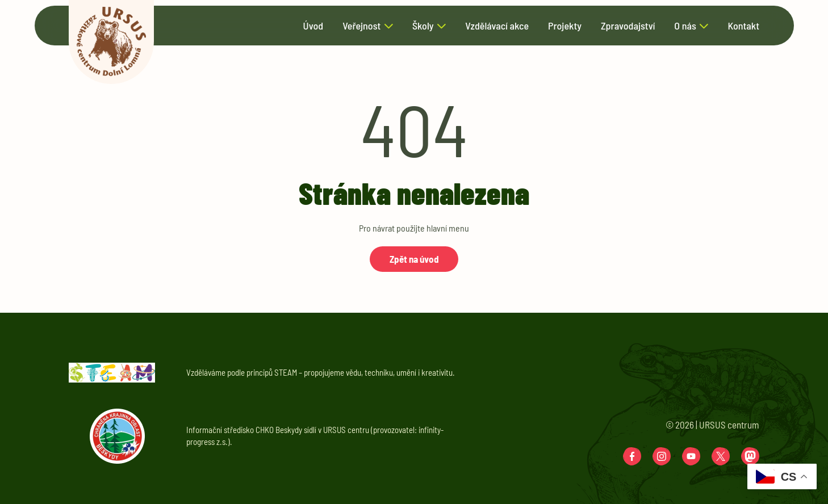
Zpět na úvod (414, 259)
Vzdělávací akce (497, 26)
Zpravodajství (628, 26)
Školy (423, 26)
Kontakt (743, 26)
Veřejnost (361, 26)
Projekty (565, 26)
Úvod (313, 26)
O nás (685, 26)
